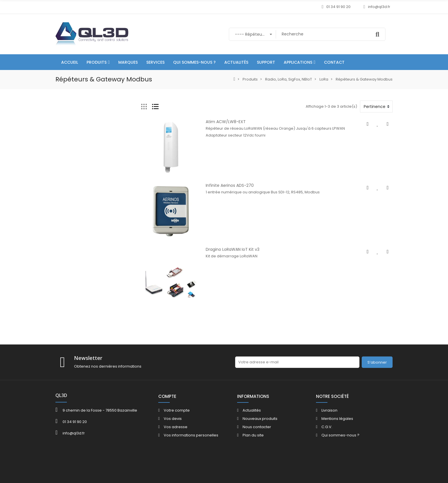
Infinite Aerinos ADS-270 (229, 186)
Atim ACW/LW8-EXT (225, 122)
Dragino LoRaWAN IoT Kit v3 (232, 250)
